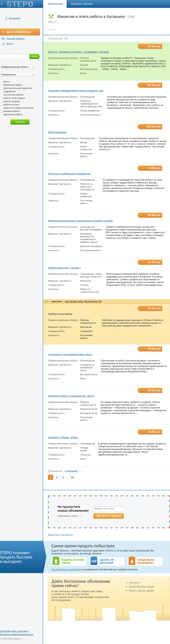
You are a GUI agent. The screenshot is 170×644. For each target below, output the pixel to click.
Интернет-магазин (82, 4)
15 (72, 477)
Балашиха (15, 18)
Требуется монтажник (60, 314)
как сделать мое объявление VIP (83, 301)
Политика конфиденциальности (17, 634)
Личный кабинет (16, 39)
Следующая (71, 471)
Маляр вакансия (57, 132)
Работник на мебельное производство (69, 174)
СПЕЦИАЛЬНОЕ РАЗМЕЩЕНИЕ (146, 561)
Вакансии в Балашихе (61, 535)
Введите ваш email (104, 509)
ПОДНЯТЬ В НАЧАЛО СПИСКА (73, 561)
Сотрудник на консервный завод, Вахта (70, 354)
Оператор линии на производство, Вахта (71, 396)
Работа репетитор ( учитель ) (64, 268)
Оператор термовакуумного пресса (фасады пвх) (76, 91)
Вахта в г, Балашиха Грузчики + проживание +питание (78, 52)
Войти (10, 44)
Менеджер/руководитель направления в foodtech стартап (80, 221)
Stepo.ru (52, 22)
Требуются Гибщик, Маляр (63, 437)
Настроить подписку (109, 516)
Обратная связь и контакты (14, 631)
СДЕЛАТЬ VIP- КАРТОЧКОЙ (107, 561)
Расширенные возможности (67, 569)
